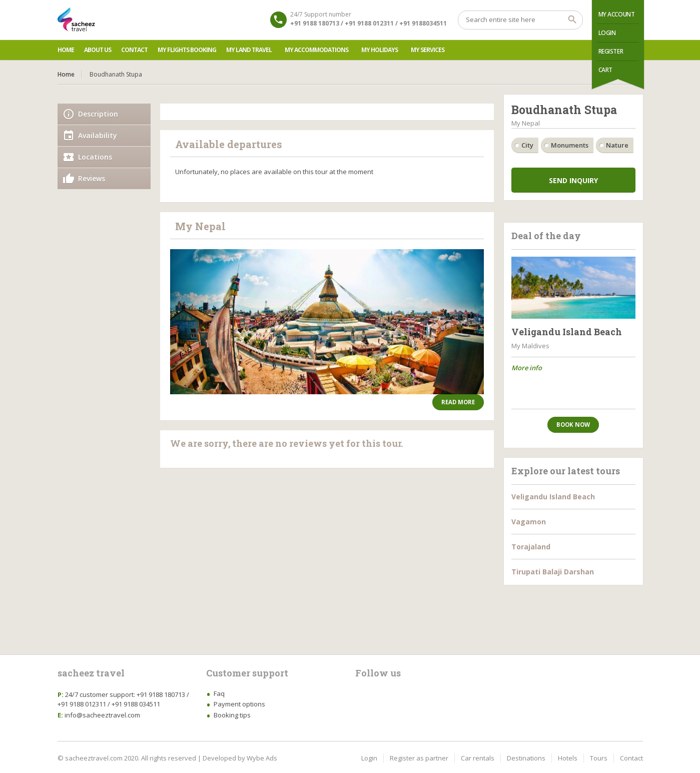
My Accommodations (316, 50)
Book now (573, 425)
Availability (98, 135)
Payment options (239, 704)
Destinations (526, 758)
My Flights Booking (187, 50)
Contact (134, 50)
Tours (599, 758)
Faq (219, 693)
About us (98, 50)
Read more (458, 402)
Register (611, 51)
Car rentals (478, 758)
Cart (605, 70)
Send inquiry (573, 180)
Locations (95, 157)
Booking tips (232, 715)
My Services (428, 50)
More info (527, 368)
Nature (617, 145)
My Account (617, 14)
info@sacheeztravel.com (102, 715)
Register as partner (419, 758)
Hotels (568, 758)
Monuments (570, 145)
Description (98, 114)
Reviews (92, 178)
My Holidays (380, 50)
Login (607, 33)
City (527, 145)
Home (66, 50)
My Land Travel (249, 50)
